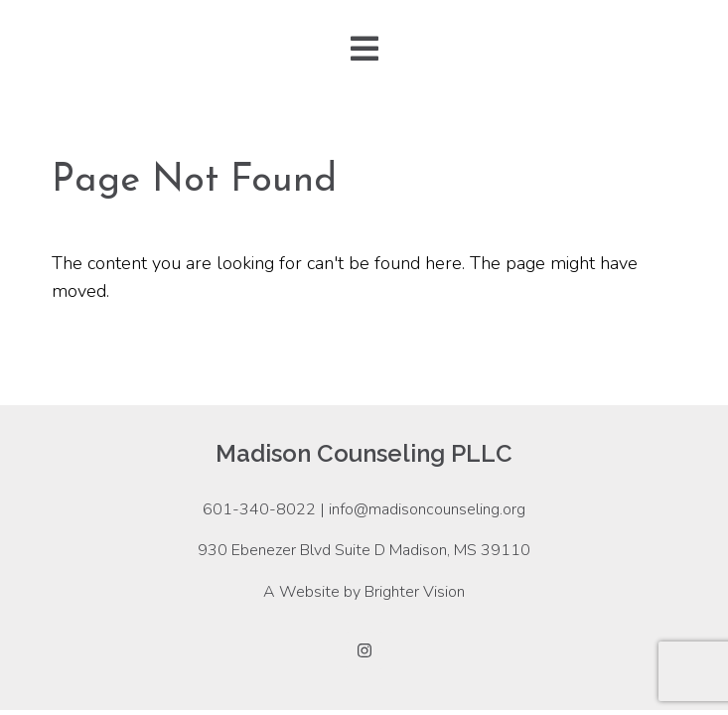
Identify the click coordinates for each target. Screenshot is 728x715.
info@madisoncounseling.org (427, 509)
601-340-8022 (259, 509)
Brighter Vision (415, 592)
